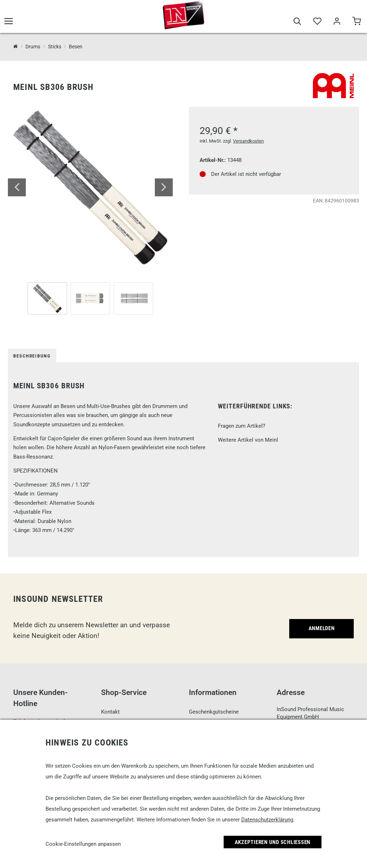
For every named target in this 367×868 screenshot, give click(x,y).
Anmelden (322, 628)
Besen (76, 47)
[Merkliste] (317, 22)
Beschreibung (32, 356)
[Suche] (297, 22)
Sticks (55, 47)
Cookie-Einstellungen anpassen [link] (83, 844)
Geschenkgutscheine (214, 712)
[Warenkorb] (356, 22)
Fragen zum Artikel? (242, 426)
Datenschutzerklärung (267, 820)
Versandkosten (248, 141)
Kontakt (110, 712)
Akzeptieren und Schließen (273, 842)
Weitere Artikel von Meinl (248, 440)
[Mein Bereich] (337, 22)
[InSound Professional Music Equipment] (16, 46)
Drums (33, 47)
